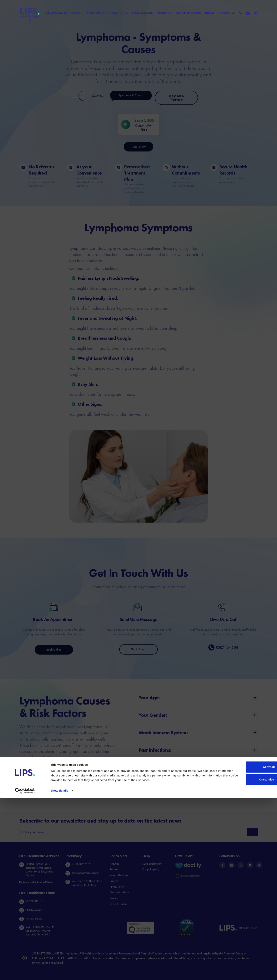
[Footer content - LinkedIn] (242, 866)
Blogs (209, 13)
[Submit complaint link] (152, 864)
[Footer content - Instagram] (233, 866)
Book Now (138, 147)
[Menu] (30, 21)
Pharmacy (164, 13)
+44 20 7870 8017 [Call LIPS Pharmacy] (81, 865)
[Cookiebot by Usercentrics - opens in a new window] (25, 973)
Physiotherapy (97, 13)
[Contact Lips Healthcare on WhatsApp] (248, 13)
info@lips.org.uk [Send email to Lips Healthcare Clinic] (33, 911)
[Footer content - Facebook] (224, 866)
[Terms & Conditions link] (119, 905)
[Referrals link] (114, 870)
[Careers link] (114, 882)
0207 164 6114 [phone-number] (227, 648)
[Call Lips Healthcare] (241, 13)
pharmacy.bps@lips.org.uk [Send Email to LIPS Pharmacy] (85, 874)
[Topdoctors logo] (188, 877)
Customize (245, 961)
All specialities (56, 13)
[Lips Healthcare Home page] (30, 13)
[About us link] (114, 864)
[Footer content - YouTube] (252, 866)
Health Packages (189, 13)
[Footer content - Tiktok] (259, 866)
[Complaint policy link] (151, 870)
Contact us (226, 13)
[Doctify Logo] (188, 866)
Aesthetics (120, 13)
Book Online (54, 650)
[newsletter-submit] (252, 832)
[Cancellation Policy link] (119, 893)
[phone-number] (211, 648)
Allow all (245, 949)
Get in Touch (138, 650)
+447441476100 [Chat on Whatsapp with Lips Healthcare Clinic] (34, 919)
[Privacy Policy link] (117, 887)
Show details (59, 972)
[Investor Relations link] (119, 876)
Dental (77, 13)
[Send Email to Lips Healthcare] (256, 13)
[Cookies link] (114, 899)
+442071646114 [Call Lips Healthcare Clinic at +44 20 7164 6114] (34, 902)
